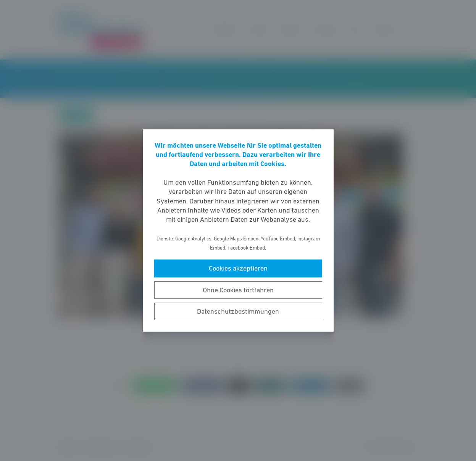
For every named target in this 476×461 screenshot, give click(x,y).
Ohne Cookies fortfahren (238, 290)
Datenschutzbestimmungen (238, 311)
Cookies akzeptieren (238, 268)
